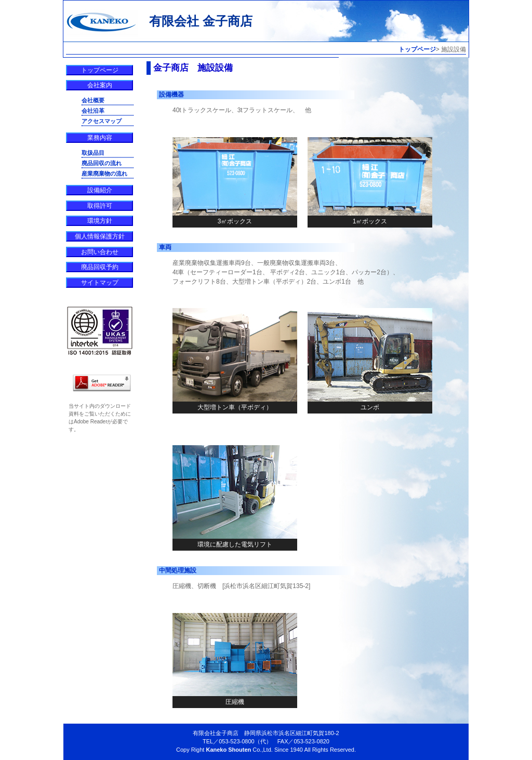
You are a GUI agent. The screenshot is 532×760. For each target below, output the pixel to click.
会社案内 (100, 85)
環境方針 (100, 221)
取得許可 (100, 206)
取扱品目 (93, 153)
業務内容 (100, 138)
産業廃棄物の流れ (104, 174)
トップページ (417, 49)
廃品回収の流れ (102, 163)
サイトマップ (100, 283)
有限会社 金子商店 (201, 21)
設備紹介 (100, 190)
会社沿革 (93, 111)
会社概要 (93, 100)
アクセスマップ (102, 121)
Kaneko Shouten (228, 750)
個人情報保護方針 (100, 236)
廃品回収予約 (100, 267)
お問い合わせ (100, 252)
